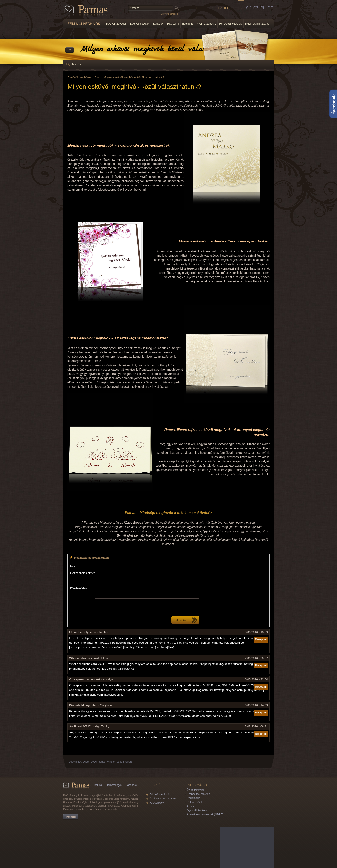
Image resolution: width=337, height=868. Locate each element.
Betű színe (173, 24)
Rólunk (98, 785)
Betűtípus (188, 24)
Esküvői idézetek (139, 24)
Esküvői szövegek (116, 24)
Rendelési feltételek (231, 24)
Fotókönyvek (157, 803)
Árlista (190, 806)
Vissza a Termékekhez (70, 50)
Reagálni (261, 639)
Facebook (131, 785)
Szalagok (158, 24)
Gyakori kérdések (197, 810)
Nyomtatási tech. (206, 24)
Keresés (76, 64)
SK (248, 8)
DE (270, 8)
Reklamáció (194, 798)
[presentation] (128, 607)
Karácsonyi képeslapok (163, 799)
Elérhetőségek (114, 785)
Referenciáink (195, 802)
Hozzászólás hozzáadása (91, 558)
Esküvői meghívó (159, 794)
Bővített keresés (169, 14)
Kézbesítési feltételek (199, 794)
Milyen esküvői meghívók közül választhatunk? (134, 77)
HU (241, 8)
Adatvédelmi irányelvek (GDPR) (205, 814)
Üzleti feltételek (195, 790)
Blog (97, 77)
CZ (256, 8)
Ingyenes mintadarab (257, 24)
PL (263, 8)
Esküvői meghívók (79, 77)
